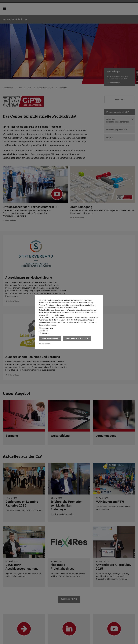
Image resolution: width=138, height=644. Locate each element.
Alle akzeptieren (50, 339)
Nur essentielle (46, 328)
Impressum (44, 344)
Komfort (43, 331)
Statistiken (44, 333)
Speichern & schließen (77, 339)
